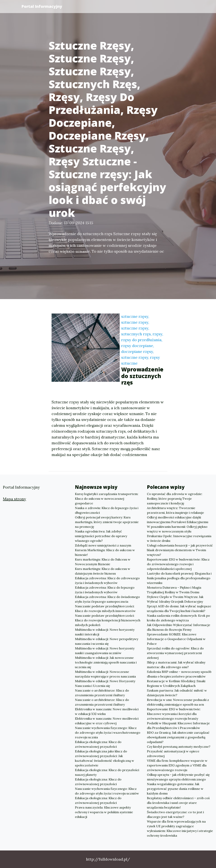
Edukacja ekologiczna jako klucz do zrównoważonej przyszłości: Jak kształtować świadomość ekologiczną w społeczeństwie (104, 758)
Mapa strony (14, 499)
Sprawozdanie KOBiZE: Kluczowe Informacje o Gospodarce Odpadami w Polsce (176, 639)
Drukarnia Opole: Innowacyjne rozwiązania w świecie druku (179, 538)
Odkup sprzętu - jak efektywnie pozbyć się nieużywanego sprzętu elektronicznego (178, 777)
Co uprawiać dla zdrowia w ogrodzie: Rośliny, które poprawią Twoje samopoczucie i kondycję (175, 499)
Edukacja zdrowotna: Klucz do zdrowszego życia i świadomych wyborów (107, 580)
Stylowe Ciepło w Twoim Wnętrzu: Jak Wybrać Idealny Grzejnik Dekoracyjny (175, 599)
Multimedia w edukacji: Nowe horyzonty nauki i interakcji (105, 632)
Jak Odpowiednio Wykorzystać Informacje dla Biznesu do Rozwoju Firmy (179, 627)
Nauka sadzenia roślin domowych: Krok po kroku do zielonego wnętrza (178, 618)
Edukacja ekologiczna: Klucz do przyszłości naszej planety (107, 772)
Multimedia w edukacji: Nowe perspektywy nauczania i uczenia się (107, 641)
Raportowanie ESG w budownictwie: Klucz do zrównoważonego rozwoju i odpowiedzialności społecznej (178, 564)
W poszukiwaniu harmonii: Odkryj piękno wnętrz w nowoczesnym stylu (177, 529)
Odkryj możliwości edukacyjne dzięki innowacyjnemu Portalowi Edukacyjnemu (178, 520)
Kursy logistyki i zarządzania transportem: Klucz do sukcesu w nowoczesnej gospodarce (107, 499)
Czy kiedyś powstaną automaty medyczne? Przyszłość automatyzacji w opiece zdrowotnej (179, 751)
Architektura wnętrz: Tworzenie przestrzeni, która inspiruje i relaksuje (175, 510)
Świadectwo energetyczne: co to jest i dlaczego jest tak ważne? (175, 814)
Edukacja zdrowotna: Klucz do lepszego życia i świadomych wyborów (105, 590)
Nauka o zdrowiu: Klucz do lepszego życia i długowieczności (107, 510)
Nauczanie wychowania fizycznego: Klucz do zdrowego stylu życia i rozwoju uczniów (107, 791)
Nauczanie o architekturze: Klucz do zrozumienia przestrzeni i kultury (102, 693)
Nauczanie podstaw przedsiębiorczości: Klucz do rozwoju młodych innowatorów (105, 608)
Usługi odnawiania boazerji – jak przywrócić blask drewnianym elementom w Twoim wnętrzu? (180, 550)
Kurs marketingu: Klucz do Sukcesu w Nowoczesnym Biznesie (103, 562)
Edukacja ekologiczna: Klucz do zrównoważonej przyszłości (98, 744)
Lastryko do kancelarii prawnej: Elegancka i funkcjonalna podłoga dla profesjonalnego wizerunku (179, 578)
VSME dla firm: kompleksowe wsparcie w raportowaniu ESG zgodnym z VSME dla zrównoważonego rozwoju (177, 765)
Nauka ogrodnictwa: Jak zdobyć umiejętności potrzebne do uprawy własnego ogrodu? (101, 536)
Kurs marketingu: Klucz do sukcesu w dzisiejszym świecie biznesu (103, 571)
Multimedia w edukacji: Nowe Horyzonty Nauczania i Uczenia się (105, 683)
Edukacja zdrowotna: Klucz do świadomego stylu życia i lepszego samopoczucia (107, 599)
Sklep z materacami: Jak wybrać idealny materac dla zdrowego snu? (176, 665)
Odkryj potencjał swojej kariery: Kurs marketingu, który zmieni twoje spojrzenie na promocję (107, 522)
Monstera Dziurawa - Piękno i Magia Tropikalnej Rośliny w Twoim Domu (174, 590)
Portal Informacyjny (42, 6)
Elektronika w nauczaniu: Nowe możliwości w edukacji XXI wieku (107, 711)
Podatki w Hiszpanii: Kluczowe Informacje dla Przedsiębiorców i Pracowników (178, 725)
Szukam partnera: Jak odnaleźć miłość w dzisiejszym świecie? (177, 693)
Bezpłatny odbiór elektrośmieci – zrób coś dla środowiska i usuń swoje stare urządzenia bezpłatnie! (178, 803)
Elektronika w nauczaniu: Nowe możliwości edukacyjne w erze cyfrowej (107, 721)
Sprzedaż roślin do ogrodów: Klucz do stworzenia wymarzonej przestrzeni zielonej (175, 653)
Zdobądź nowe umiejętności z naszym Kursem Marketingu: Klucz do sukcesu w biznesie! (105, 550)
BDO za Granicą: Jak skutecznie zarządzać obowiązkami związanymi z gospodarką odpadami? (178, 737)
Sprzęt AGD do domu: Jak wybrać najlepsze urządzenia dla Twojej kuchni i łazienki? (179, 608)
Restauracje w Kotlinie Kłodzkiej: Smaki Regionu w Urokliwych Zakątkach (176, 683)
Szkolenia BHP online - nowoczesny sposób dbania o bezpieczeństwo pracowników (179, 674)
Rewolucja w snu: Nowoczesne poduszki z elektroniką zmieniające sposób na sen (178, 702)
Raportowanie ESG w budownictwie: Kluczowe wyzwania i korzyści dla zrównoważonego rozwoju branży (174, 714)
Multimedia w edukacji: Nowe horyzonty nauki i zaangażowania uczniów (105, 651)
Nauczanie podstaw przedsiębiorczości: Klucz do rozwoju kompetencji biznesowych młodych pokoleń (108, 620)
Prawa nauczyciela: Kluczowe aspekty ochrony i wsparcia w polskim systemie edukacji (104, 812)
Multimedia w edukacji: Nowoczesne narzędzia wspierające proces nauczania (105, 674)
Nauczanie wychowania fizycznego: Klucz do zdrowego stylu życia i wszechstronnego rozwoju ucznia (108, 732)
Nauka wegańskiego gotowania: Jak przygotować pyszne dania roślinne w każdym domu (175, 789)
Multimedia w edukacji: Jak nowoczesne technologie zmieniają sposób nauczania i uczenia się (106, 662)
